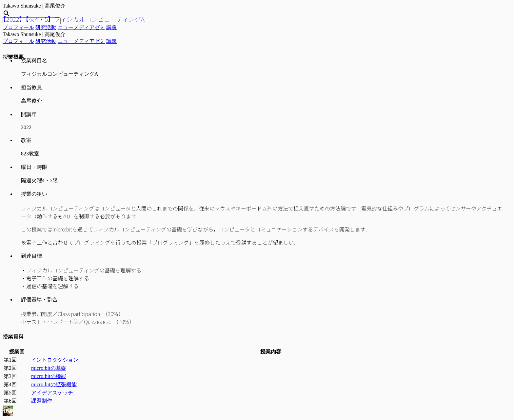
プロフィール (18, 27)
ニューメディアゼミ (81, 27)
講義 (111, 27)
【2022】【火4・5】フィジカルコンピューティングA (72, 19)
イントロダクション (55, 360)
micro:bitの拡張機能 (54, 384)
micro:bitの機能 (49, 376)
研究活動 (46, 27)
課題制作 (42, 401)
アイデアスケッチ (52, 393)
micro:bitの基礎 (49, 368)
